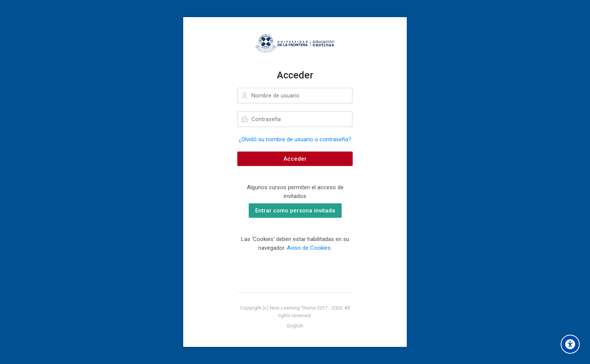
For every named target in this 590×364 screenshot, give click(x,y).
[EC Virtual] (295, 43)
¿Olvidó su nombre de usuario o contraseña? (295, 139)
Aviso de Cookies (309, 248)
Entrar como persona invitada (295, 211)
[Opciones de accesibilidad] (570, 344)
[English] (295, 326)
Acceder (295, 159)
